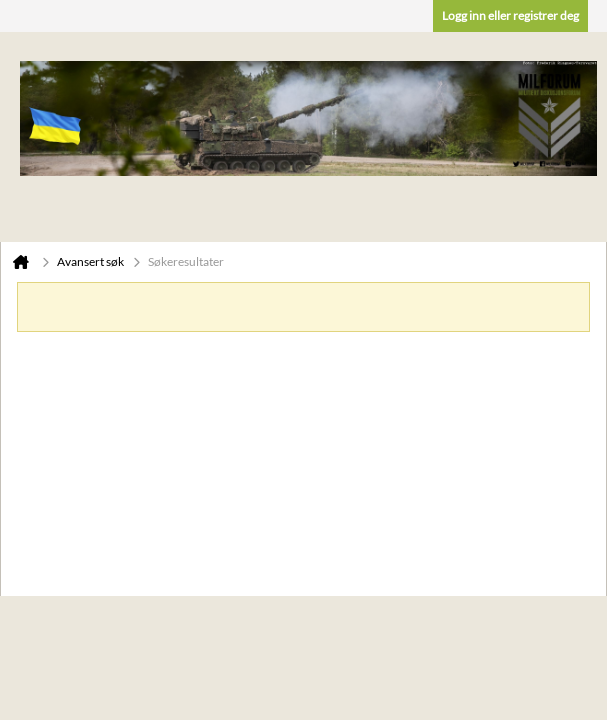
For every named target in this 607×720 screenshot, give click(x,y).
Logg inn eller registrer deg (510, 15)
